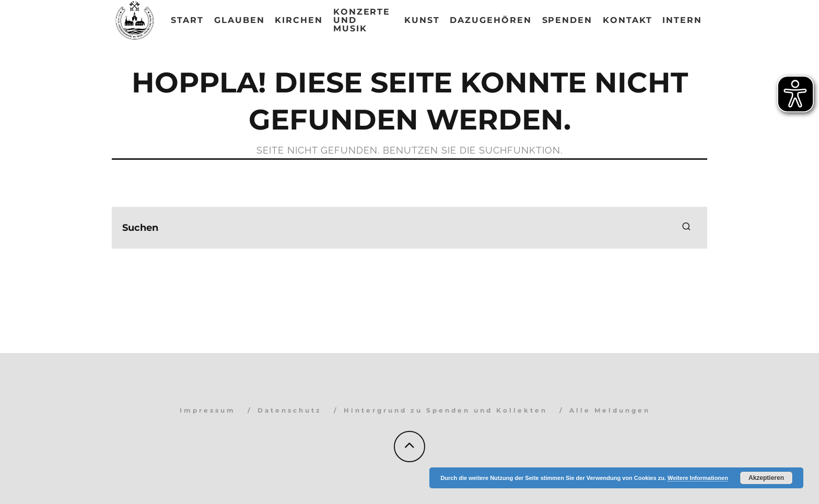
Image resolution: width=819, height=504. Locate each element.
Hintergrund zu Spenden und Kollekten (446, 410)
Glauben (239, 20)
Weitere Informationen (698, 478)
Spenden (567, 20)
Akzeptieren (766, 478)
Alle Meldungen (610, 410)
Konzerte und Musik (362, 20)
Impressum (208, 410)
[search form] (409, 228)
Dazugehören (490, 20)
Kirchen (299, 20)
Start (187, 20)
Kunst (422, 20)
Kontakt (627, 20)
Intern (682, 20)
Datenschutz (290, 410)
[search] (686, 228)
